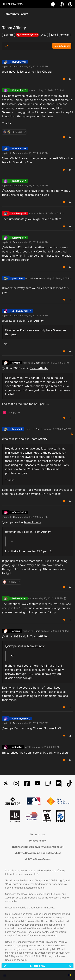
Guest (16, 66)
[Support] (62, 4)
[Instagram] (16, 784)
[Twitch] (48, 784)
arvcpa (16, 363)
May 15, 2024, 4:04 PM (36, 242)
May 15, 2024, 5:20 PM (57, 363)
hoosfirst (17, 429)
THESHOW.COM (13, 4)
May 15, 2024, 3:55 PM (36, 153)
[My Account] (70, 4)
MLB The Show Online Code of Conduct (38, 853)
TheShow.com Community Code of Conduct (37, 847)
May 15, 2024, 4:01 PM (51, 213)
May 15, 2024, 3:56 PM (36, 186)
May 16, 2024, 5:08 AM (48, 747)
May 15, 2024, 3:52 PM (51, 90)
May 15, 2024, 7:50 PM (36, 723)
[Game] (54, 4)
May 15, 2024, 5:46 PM (59, 429)
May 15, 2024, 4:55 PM (59, 278)
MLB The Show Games (37, 859)
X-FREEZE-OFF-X (22, 311)
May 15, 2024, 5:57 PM (51, 598)
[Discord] (59, 784)
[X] (6, 784)
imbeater (17, 747)
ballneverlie (19, 598)
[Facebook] (27, 784)
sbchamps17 (19, 213)
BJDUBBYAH (19, 62)
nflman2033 (19, 512)
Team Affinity (35, 321)
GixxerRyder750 (21, 719)
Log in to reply (62, 46)
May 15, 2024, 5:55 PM (36, 517)
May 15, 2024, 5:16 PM (36, 315)
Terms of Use (38, 834)
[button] (5, 975)
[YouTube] (37, 784)
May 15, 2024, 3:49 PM (36, 66)
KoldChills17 (19, 90)
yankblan (17, 278)
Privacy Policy (37, 841)
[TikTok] (69, 784)
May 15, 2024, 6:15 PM (57, 631)
